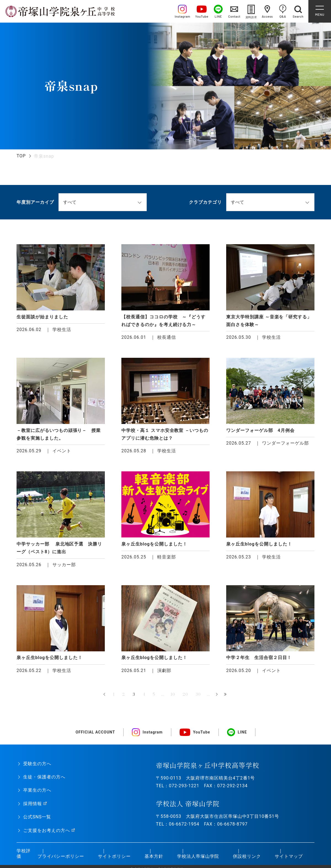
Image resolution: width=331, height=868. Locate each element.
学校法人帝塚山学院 (198, 856)
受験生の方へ (37, 764)
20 (185, 694)
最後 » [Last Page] (226, 694)
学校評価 (24, 854)
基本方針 (154, 856)
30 (198, 694)
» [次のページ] (217, 694)
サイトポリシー (114, 856)
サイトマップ (289, 856)
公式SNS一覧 (37, 817)
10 (173, 694)
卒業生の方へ (37, 790)
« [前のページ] (105, 694)
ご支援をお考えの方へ (47, 830)
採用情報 (33, 804)
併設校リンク (247, 856)
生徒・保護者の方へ (44, 777)
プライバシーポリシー (61, 856)
